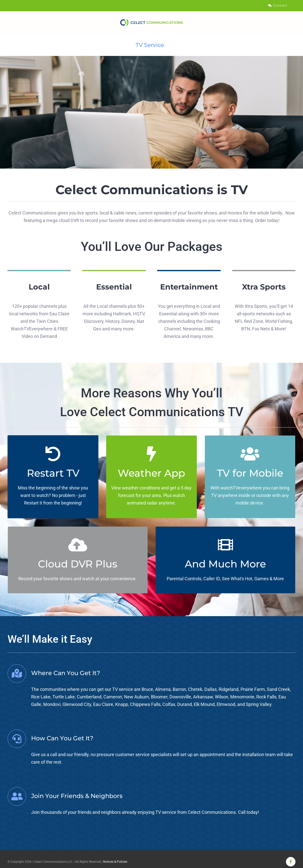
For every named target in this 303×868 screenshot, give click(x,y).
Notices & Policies (115, 862)
